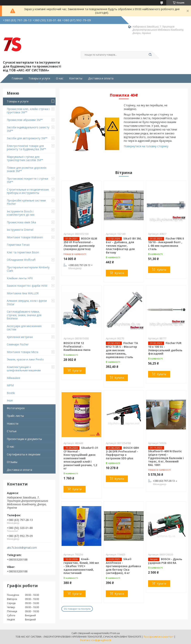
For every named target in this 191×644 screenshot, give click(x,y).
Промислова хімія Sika (21, 222)
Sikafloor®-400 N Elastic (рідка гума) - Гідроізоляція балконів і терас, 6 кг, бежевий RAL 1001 (166, 458)
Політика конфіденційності (96, 640)
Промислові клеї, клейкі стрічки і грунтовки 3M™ (28, 111)
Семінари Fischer (18, 344)
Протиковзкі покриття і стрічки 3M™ (27, 180)
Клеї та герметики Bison (23, 252)
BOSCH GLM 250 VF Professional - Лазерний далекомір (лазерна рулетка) (80, 244)
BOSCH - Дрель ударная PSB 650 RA (165, 561)
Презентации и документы (24, 439)
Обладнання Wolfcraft (21, 260)
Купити (119, 273)
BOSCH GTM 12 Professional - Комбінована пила (77, 346)
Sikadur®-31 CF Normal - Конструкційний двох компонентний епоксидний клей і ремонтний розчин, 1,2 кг (81, 458)
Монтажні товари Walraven (25, 237)
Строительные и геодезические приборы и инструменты (28, 191)
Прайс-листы (15, 416)
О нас (60, 78)
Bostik (11, 393)
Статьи (12, 431)
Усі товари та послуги (77, 609)
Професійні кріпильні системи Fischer (26, 202)
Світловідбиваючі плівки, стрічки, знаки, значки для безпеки (24, 315)
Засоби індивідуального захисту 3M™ (28, 129)
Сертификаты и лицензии (24, 454)
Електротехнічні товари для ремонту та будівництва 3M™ (26, 148)
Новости (13, 424)
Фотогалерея (16, 408)
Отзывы (12, 462)
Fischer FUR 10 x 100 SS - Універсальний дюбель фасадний (165, 348)
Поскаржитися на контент (158, 637)
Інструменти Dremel (20, 230)
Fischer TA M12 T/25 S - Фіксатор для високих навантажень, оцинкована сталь (122, 350)
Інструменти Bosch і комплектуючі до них (21, 213)
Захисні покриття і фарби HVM (27, 286)
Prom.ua (115, 633)
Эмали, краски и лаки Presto (25, 359)
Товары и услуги (39, 78)
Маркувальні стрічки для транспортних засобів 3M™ (25, 158)
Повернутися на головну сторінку (146, 146)
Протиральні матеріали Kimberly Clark (28, 269)
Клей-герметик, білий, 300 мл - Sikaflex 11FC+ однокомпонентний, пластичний (81, 566)
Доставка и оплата (101, 78)
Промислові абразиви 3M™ (25, 120)
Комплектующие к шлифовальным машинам (24, 369)
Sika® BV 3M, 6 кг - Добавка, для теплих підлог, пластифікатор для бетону (124, 245)
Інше (10, 400)
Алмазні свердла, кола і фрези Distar (27, 302)
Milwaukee (14, 378)
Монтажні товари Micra (23, 352)
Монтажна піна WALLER (23, 293)
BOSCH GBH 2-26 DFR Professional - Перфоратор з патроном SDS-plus (122, 453)
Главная (17, 78)
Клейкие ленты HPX (20, 278)
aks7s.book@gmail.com (22, 548)
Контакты (76, 78)
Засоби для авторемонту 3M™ (27, 138)
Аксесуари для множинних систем (24, 328)
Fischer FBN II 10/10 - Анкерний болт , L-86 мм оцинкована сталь (166, 244)
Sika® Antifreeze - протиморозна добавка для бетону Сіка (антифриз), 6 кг (123, 566)
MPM (10, 385)
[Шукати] (150, 55)
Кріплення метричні (20, 337)
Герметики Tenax (18, 245)
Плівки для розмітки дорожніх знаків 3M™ (27, 169)
